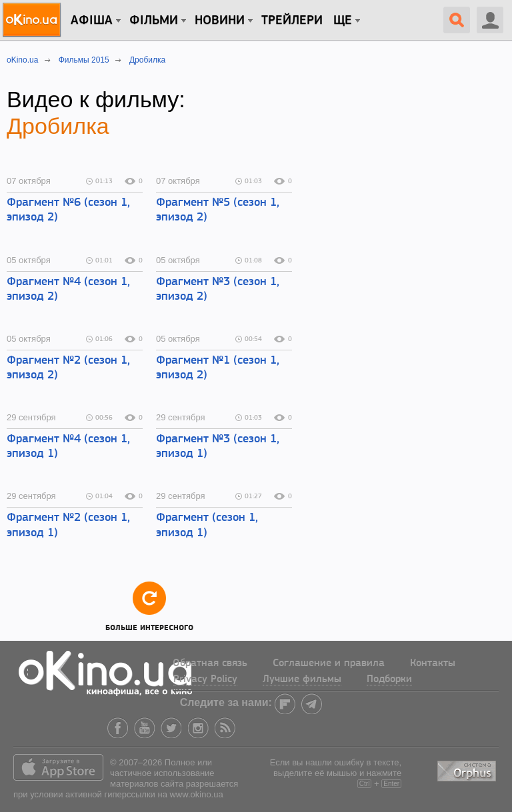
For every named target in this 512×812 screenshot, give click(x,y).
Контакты (433, 663)
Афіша (92, 21)
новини (220, 21)
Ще (343, 21)
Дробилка (58, 126)
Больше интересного (149, 606)
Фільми (154, 21)
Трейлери (292, 21)
